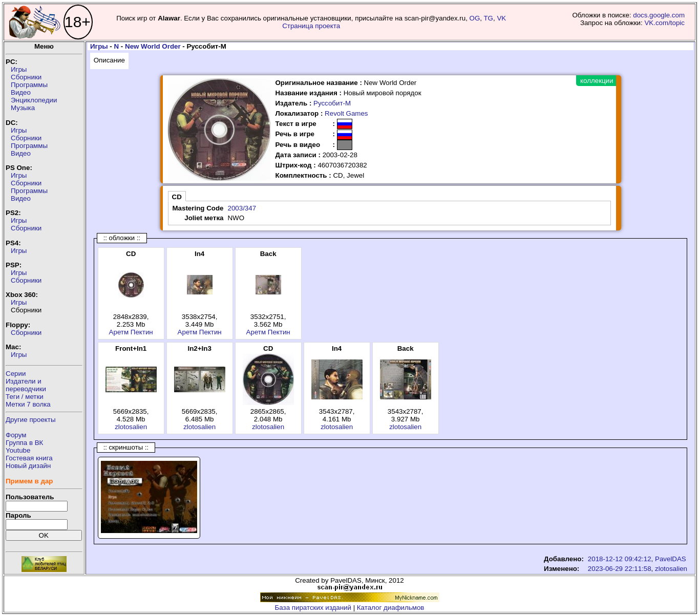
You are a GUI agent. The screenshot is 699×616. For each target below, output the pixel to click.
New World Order (153, 46)
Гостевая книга (29, 458)
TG (488, 18)
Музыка (23, 108)
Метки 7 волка (28, 404)
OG (475, 18)
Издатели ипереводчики (26, 385)
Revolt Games (346, 113)
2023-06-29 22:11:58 (620, 569)
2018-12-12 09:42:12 (620, 559)
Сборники (26, 77)
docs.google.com (659, 15)
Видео (21, 92)
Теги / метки (25, 397)
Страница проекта (311, 26)
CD (177, 197)
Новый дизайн (28, 466)
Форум (16, 435)
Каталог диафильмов (391, 608)
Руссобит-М (332, 103)
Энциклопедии (34, 100)
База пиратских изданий (313, 608)
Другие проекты (31, 420)
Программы (29, 85)
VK (501, 18)
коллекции (597, 81)
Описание (109, 60)
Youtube (18, 450)
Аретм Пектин (131, 332)
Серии (16, 374)
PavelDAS (671, 559)
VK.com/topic (664, 23)
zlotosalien (131, 427)
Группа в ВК (24, 443)
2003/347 (242, 208)
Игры (19, 69)
